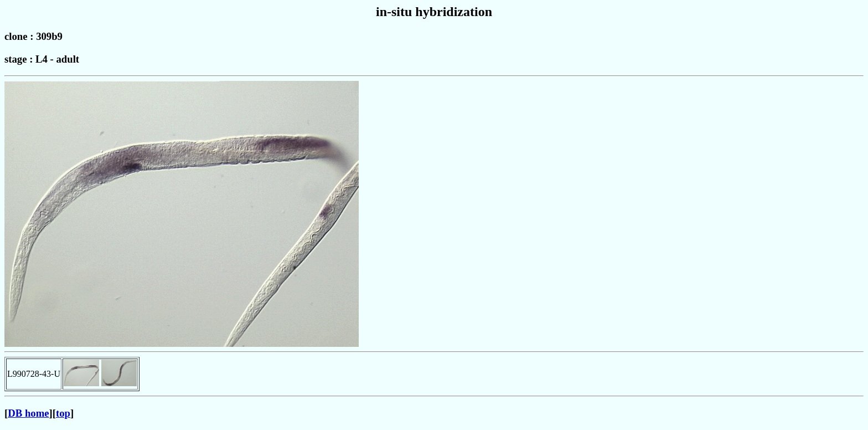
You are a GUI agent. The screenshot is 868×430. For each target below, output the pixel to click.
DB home (28, 413)
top (63, 413)
